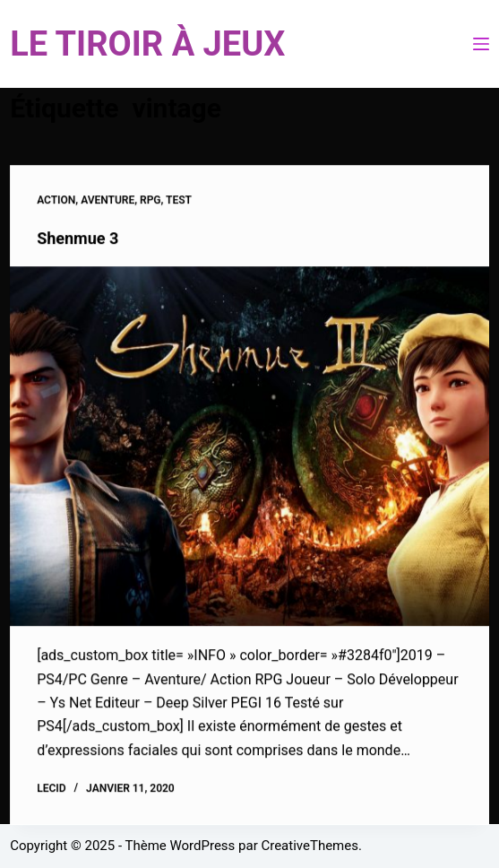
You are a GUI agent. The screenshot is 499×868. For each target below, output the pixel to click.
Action (56, 201)
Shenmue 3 (77, 239)
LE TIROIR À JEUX (147, 44)
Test (179, 201)
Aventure (108, 201)
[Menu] (481, 44)
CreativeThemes (310, 846)
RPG (151, 201)
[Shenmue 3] (249, 447)
